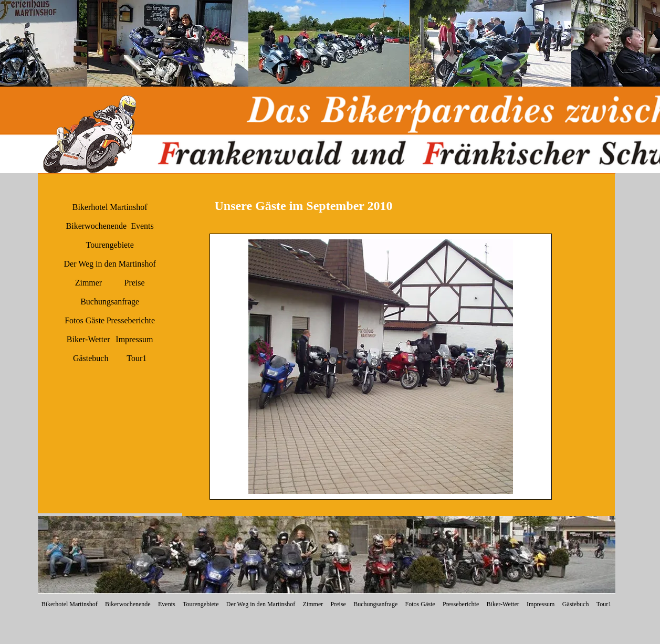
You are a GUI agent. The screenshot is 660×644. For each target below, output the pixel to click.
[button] (168, 43)
